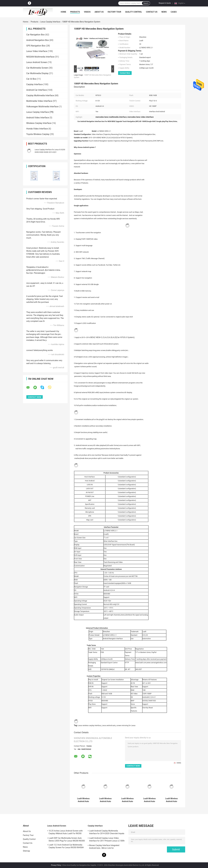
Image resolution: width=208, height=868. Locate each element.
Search (146, 3)
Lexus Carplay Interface (50, 22)
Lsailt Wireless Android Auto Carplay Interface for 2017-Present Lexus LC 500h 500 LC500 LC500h (172, 800)
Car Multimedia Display (37, 73)
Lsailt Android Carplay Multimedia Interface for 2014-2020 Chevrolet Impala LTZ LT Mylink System (107, 833)
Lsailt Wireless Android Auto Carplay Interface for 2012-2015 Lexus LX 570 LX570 (105, 800)
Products (75, 12)
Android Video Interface (38, 118)
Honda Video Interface (37, 129)
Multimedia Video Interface (39, 101)
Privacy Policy (56, 865)
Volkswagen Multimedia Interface (42, 107)
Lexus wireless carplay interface (89, 726)
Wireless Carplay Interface (39, 123)
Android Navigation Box (38, 40)
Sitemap (26, 851)
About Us (99, 12)
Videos (87, 12)
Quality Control (134, 12)
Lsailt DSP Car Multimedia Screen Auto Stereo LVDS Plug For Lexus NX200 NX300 (67, 839)
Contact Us (152, 12)
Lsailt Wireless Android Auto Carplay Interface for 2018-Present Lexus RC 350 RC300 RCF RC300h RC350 (127, 800)
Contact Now (125, 73)
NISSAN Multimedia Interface (40, 57)
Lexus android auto (109, 726)
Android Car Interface (37, 90)
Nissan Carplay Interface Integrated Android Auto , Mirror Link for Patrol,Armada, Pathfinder (104, 847)
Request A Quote (165, 3)
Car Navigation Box (36, 35)
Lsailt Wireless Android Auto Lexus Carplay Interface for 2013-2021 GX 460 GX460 (83, 800)
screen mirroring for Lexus (126, 726)
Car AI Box (31, 79)
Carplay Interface (35, 84)
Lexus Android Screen (37, 62)
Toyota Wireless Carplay (38, 134)
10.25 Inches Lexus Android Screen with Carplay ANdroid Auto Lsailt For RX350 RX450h (66, 833)
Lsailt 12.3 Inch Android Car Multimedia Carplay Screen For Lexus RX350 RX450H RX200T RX (66, 847)
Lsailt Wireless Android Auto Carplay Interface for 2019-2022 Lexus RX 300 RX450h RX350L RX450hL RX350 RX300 (149, 800)
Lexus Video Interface (37, 51)
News (164, 12)
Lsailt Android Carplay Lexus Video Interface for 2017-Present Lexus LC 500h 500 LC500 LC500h (107, 840)
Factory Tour (114, 12)
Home (64, 12)
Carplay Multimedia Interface (40, 95)
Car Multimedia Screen (37, 68)
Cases (174, 12)
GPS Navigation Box (36, 46)
